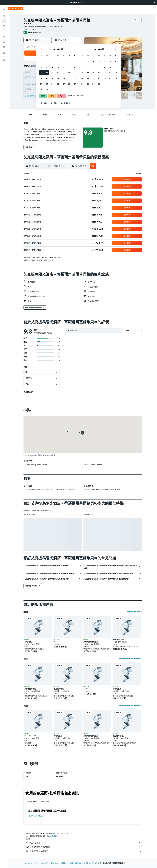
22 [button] (75, 78)
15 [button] (75, 73)
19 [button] (58, 78)
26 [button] (58, 84)
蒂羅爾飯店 (64, 863)
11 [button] (52, 73)
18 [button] (53, 78)
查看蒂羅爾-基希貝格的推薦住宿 (130, 706)
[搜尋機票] (4, 16)
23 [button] (41, 84)
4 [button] (53, 67)
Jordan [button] (57, 642)
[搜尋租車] (4, 25)
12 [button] (58, 73)
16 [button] (41, 78)
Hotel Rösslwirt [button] (30, 736)
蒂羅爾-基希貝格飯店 (36, 816)
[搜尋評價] (96, 330)
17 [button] (47, 78)
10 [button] (47, 73)
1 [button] (75, 62)
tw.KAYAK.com (28, 863)
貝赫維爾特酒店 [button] (30, 689)
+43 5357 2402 (30, 29)
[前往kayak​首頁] (16, 9)
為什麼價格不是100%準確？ (84, 851)
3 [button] (47, 67)
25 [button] (52, 84)
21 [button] (69, 78)
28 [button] (69, 84)
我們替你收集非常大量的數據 (84, 847)
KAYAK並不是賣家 (84, 843)
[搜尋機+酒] (4, 30)
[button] (154, 3)
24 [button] (47, 84)
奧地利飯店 (54, 863)
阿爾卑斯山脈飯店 (76, 863)
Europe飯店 (44, 863)
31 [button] (47, 89)
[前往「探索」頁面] (4, 37)
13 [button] (64, 73)
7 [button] (69, 67)
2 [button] (41, 67)
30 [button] (41, 89)
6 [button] (64, 67)
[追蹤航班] (4, 42)
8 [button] (75, 67)
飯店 (37, 863)
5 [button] (58, 67)
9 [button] (41, 73)
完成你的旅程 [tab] (32, 802)
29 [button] (75, 84)
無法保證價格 (53, 836)
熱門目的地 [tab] (45, 802)
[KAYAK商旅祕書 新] (4, 47)
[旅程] (4, 53)
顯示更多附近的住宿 (134, 611)
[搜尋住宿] (4, 21)
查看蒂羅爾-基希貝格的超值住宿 (130, 658)
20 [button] (64, 78)
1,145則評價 (37, 32)
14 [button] (69, 73)
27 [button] (64, 84)
